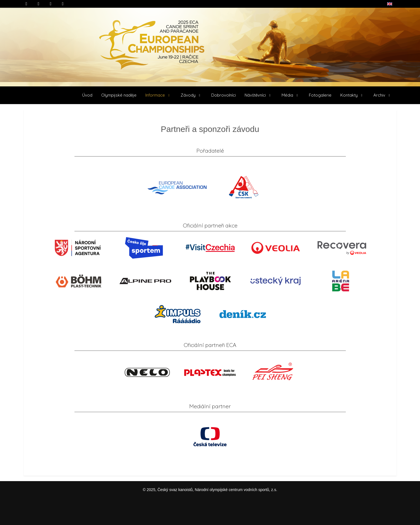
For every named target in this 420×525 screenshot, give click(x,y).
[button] (159, 95)
